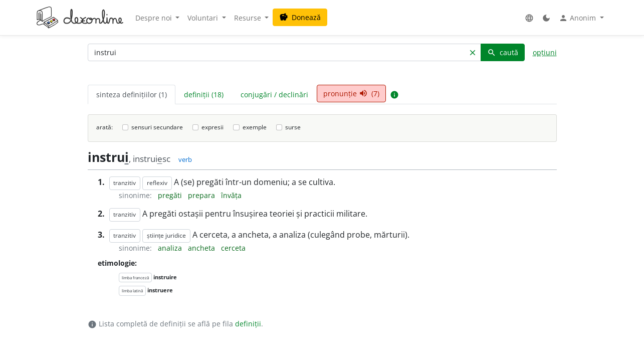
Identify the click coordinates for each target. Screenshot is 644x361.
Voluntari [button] (204, 18)
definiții (248, 324)
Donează (300, 17)
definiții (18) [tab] (204, 95)
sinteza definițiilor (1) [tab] (132, 95)
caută (503, 52)
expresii (212, 127)
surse (293, 127)
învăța (231, 195)
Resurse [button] (249, 18)
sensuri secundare (157, 127)
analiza (171, 248)
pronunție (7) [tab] (351, 94)
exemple (255, 127)
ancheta (202, 248)
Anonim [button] (578, 18)
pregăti (171, 195)
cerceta (233, 248)
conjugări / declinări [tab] (274, 95)
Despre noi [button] (155, 18)
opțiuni (545, 52)
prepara (202, 195)
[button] (529, 18)
